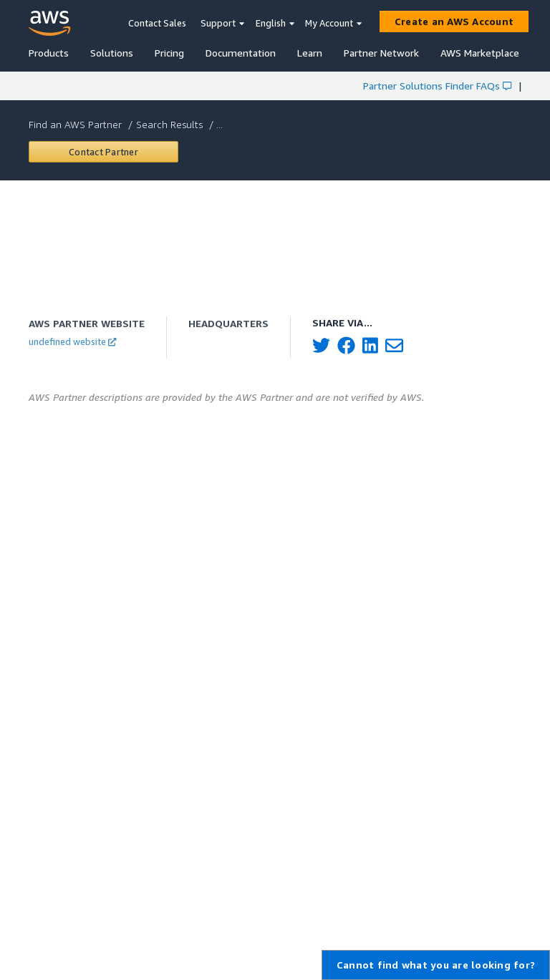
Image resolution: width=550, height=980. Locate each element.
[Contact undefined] (103, 152)
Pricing (169, 53)
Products (49, 53)
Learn (310, 53)
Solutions (112, 53)
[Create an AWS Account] (454, 21)
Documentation (241, 53)
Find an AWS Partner (77, 124)
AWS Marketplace (480, 53)
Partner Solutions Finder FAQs (437, 86)
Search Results (171, 124)
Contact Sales (157, 23)
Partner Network (381, 53)
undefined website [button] (72, 341)
